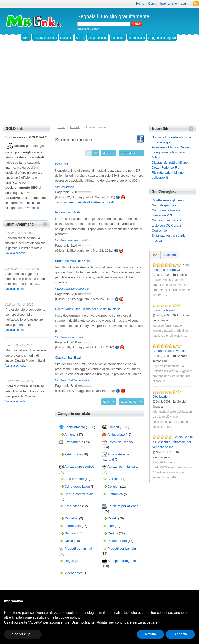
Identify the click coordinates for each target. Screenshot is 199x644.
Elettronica (115, 492)
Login (184, 4)
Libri (111, 524)
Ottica (69, 539)
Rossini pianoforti (67, 211)
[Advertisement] (99, 87)
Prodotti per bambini (122, 546)
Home (140, 4)
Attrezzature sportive (79, 464)
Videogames (74, 571)
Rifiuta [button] (151, 634)
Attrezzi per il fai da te (123, 464)
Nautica (70, 531)
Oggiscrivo (159, 230)
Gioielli (112, 516)
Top (155, 255)
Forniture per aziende (123, 504)
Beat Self (62, 163)
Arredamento (74, 440)
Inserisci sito (168, 4)
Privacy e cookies (45, 38)
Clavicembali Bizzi (68, 356)
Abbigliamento (75, 425)
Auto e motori (74, 477)
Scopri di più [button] (23, 634)
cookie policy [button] (69, 617)
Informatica (73, 524)
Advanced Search (88, 29)
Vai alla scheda (15, 253)
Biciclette (114, 477)
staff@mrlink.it (29, 208)
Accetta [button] (180, 634)
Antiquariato (116, 432)
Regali (69, 559)
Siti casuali (118, 38)
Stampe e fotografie (122, 559)
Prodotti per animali (79, 546)
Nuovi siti (66, 38)
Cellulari (113, 484)
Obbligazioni (161, 396)
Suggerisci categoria (162, 38)
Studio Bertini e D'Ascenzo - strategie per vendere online (173, 442)
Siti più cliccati (98, 38)
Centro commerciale (79, 492)
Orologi (113, 531)
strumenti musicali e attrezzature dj (89, 201)
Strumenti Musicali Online (73, 260)
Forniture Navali (164, 310)
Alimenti (113, 425)
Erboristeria (73, 504)
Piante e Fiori (117, 539)
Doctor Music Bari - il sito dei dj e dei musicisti (88, 308)
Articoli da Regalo (120, 440)
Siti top (80, 38)
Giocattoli (71, 516)
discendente (130, 153)
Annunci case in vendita (170, 351)
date (110, 153)
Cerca (152, 4)
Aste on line (73, 452)
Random (170, 255)
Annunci (70, 432)
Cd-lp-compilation (77, 484)
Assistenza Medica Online (170, 147)
